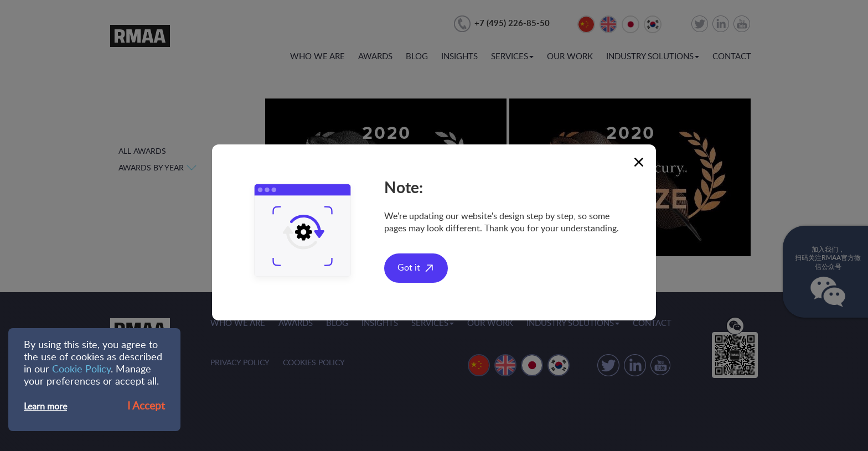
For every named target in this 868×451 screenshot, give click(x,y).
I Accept (146, 406)
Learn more (45, 407)
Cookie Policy (81, 370)
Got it (409, 268)
